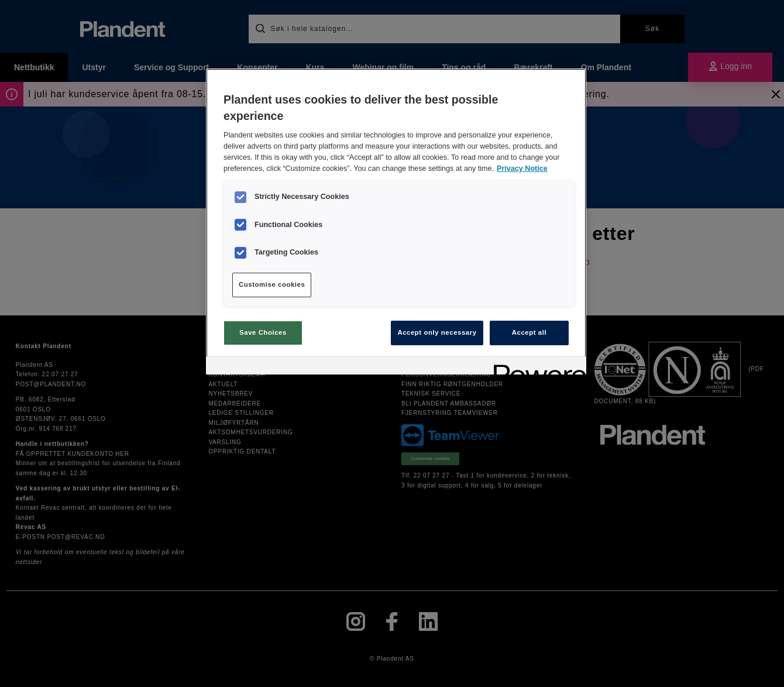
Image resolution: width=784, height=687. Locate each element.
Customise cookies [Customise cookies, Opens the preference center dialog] (272, 284)
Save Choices (263, 332)
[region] (396, 221)
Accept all (529, 332)
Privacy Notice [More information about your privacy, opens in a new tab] (522, 169)
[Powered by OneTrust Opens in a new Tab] (536, 367)
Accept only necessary (437, 332)
